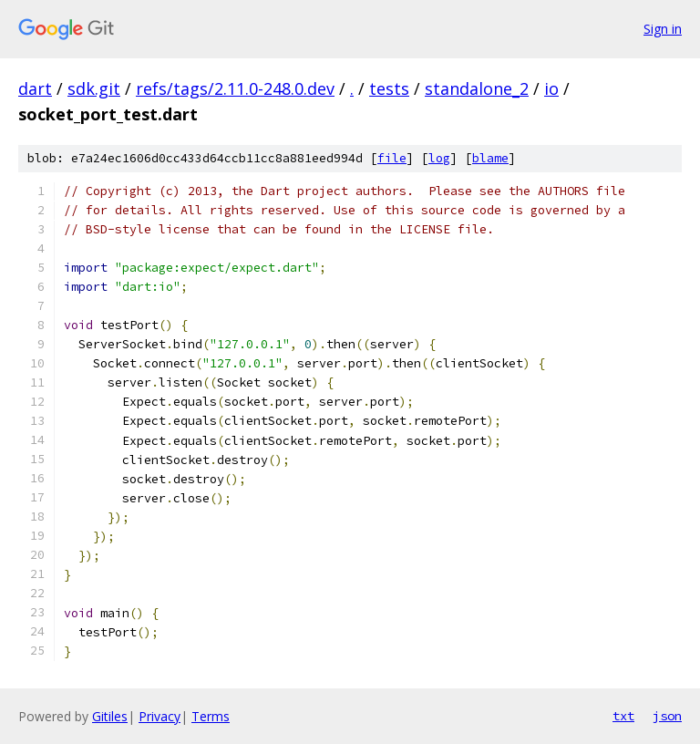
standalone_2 (477, 88)
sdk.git (94, 88)
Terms (211, 716)
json (667, 716)
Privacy (160, 716)
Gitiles (110, 716)
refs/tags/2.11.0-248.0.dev (235, 88)
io (551, 88)
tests (389, 88)
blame (490, 158)
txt (623, 716)
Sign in (663, 29)
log (439, 158)
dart (35, 88)
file (392, 158)
